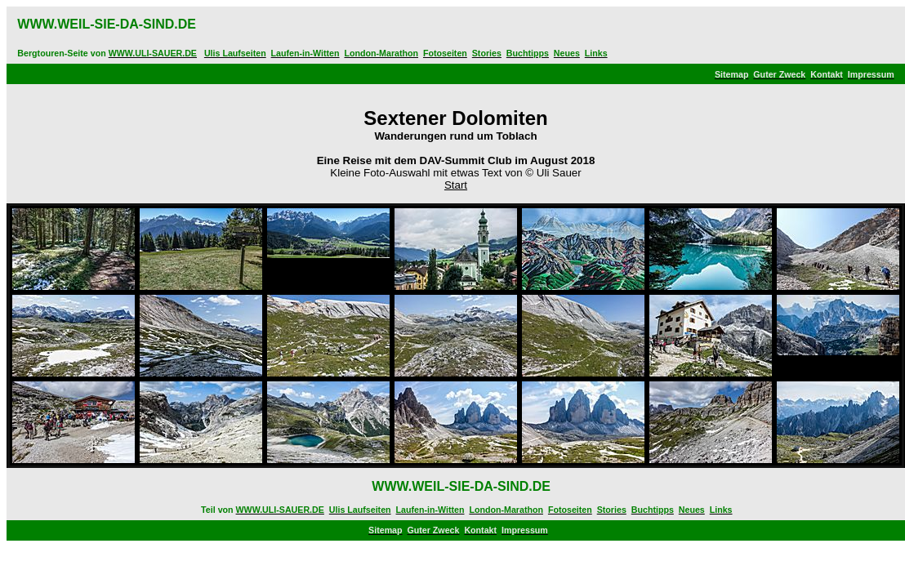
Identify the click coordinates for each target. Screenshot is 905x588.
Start (456, 185)
